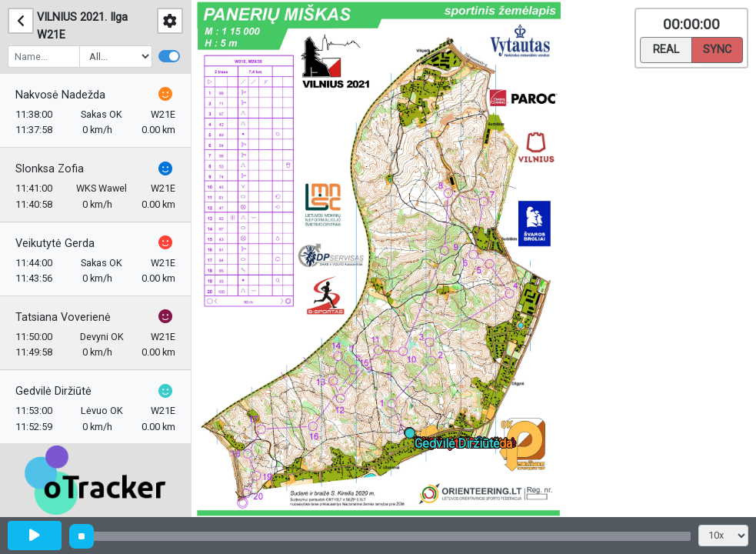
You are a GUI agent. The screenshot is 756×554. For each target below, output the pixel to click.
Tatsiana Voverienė (63, 317)
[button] (413, 436)
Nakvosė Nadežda (60, 95)
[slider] (82, 536)
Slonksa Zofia (50, 169)
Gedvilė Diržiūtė (53, 391)
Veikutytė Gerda (55, 244)
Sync (717, 48)
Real (666, 48)
